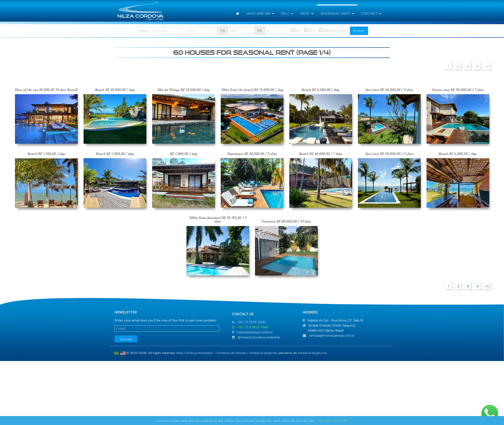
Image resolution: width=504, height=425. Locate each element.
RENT (310, 30)
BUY (296, 30)
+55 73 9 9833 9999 (253, 329)
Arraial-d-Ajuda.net (261, 353)
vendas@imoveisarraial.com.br (332, 333)
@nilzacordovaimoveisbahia (259, 340)
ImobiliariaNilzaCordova (254, 335)
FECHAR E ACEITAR (333, 421)
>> (487, 67)
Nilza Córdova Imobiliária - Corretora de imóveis (209, 353)
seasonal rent (337, 14)
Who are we (260, 14)
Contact (371, 14)
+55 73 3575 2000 (252, 324)
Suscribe (126, 337)
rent (307, 14)
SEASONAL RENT (333, 30)
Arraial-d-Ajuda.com (310, 353)
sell (287, 14)
